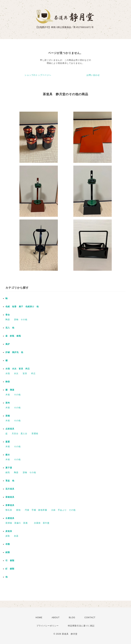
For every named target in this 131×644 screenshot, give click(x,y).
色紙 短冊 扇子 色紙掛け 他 (22, 307)
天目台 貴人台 (20, 434)
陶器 (8, 320)
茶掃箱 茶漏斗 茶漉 (18, 523)
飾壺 (8, 382)
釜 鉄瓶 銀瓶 (13, 336)
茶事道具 (10, 505)
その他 (17, 395)
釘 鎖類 (10, 569)
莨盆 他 (10, 481)
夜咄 (18, 510)
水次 (16, 373)
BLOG (72, 618)
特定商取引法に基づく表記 (81, 626)
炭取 (8, 536)
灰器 (17, 536)
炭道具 (9, 531)
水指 (8, 373)
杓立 (33, 373)
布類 (8, 544)
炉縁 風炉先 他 (14, 352)
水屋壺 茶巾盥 (43, 523)
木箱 (8, 395)
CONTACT (90, 618)
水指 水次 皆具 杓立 (18, 369)
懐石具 (9, 510)
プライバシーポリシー (48, 626)
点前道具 (10, 429)
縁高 (8, 472)
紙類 (8, 552)
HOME (39, 618)
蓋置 (8, 442)
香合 (8, 315)
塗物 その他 (21, 320)
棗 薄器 (10, 390)
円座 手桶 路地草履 (36, 510)
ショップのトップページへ (38, 75)
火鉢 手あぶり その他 (63, 510)
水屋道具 (10, 518)
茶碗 (8, 416)
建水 (8, 455)
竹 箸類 (10, 561)
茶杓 (8, 403)
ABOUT (56, 618)
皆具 (25, 373)
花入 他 (10, 328)
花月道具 (10, 489)
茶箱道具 (10, 497)
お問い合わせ (93, 75)
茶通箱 (35, 434)
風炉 (8, 344)
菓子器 (9, 468)
